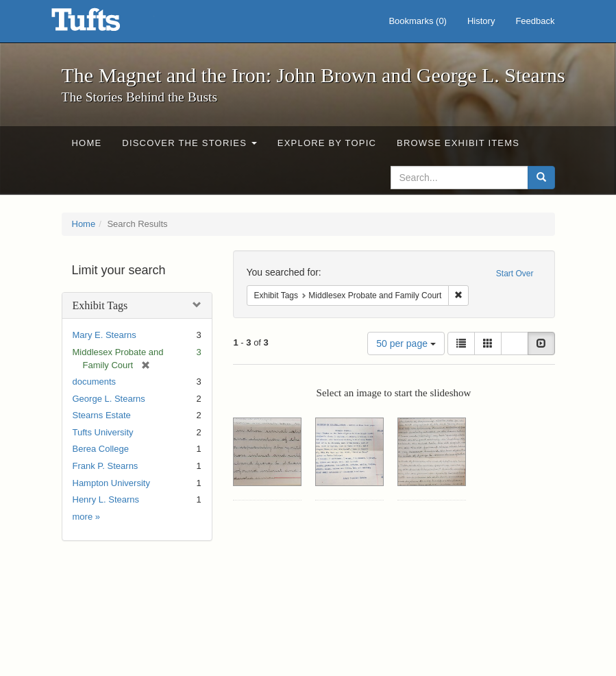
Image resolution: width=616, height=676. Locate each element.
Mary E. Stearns (104, 335)
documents (95, 382)
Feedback (535, 21)
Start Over (515, 274)
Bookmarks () (418, 21)
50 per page (406, 343)
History (481, 21)
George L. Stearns (109, 399)
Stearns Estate (102, 415)
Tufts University (103, 432)
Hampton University (111, 483)
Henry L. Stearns (106, 499)
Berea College (101, 449)
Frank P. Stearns (106, 466)
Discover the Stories (189, 143)
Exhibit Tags (100, 305)
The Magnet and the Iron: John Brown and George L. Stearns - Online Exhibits (103, 24)
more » (86, 517)
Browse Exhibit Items (458, 143)
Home (87, 143)
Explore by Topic (327, 143)
